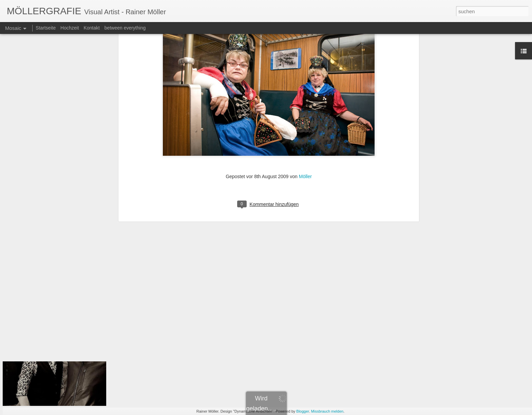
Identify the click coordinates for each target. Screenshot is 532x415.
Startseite (46, 28)
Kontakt (91, 28)
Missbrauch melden (327, 411)
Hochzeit (70, 28)
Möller (305, 96)
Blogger (302, 411)
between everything (125, 28)
